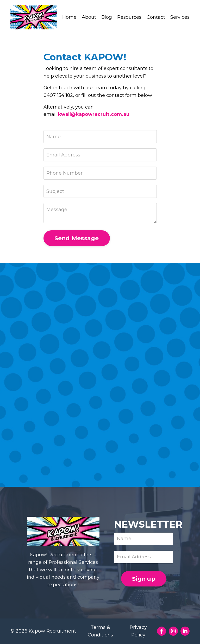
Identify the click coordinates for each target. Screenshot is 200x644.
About (89, 17)
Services (180, 17)
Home (69, 17)
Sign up (144, 579)
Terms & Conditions (100, 631)
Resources (129, 17)
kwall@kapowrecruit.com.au (94, 114)
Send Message (77, 238)
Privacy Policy (138, 631)
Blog (107, 17)
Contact (156, 17)
